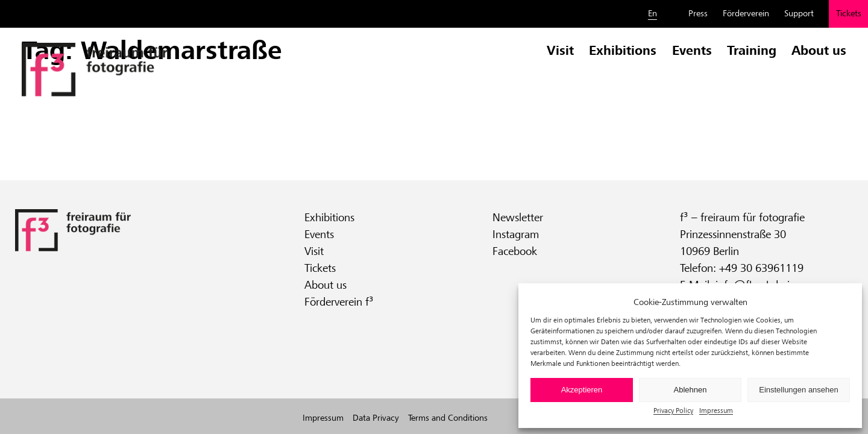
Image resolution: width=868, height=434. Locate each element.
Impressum (716, 410)
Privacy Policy (673, 410)
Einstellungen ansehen (799, 390)
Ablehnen (690, 390)
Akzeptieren (582, 390)
